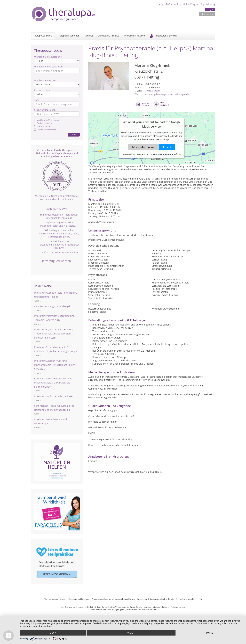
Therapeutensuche (43, 36)
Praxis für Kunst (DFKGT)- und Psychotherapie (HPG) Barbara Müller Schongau (55, 365)
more (210, 633)
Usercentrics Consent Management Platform (158, 154)
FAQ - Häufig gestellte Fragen (182, 4)
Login (210, 9)
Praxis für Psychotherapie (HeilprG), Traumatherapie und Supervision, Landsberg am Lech (54, 334)
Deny (53, 633)
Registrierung (208, 4)
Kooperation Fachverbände (162, 599)
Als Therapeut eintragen (55, 599)
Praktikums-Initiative (135, 36)
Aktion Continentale (185, 599)
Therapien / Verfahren (68, 36)
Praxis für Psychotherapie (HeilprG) (53, 396)
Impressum (142, 599)
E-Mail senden (153, 91)
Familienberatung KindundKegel (52, 306)
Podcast (89, 36)
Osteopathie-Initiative (109, 36)
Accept (167, 147)
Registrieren (207, 14)
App (161, 4)
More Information (143, 147)
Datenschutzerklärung (125, 599)
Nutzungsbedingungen (102, 599)
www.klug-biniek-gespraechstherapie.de (167, 94)
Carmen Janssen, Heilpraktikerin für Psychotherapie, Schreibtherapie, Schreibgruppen (54, 383)
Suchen (74, 134)
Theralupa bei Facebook (79, 599)
